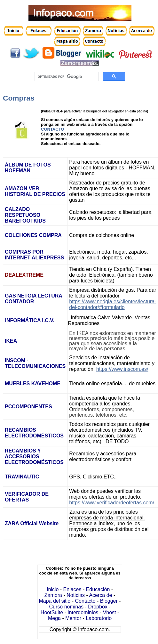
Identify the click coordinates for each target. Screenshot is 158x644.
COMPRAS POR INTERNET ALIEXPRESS (35, 255)
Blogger (109, 601)
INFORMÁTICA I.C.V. (29, 320)
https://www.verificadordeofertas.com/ (112, 503)
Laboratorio (99, 618)
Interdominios (83, 612)
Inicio (53, 589)
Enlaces (72, 589)
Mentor (73, 618)
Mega (54, 618)
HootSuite (52, 612)
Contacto (85, 601)
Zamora (53, 595)
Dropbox (98, 607)
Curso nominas (67, 607)
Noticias (76, 595)
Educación (98, 589)
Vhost (110, 612)
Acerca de (100, 595)
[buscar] (66, 77)
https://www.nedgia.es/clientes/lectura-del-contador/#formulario (113, 304)
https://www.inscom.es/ (122, 369)
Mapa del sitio (55, 601)
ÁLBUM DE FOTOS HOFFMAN (28, 168)
